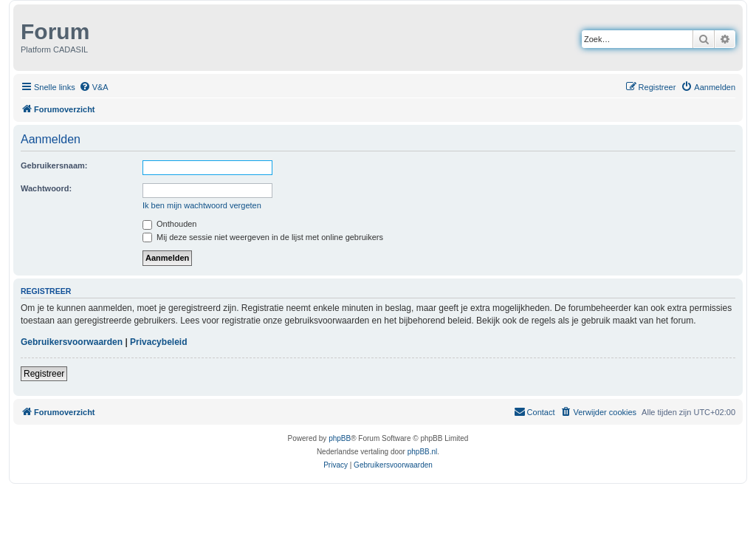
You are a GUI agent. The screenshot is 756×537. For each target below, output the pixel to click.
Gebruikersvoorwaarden (72, 342)
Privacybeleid (158, 342)
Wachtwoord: (46, 188)
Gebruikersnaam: (54, 165)
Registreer (44, 374)
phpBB (340, 438)
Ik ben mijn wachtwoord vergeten (202, 205)
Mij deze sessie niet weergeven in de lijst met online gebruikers (263, 237)
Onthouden (170, 224)
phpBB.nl (423, 452)
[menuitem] (94, 87)
